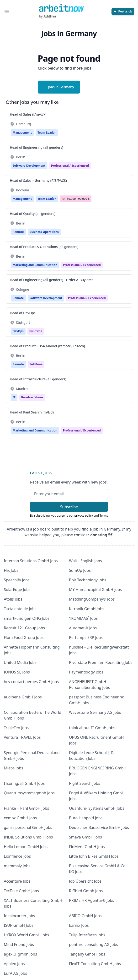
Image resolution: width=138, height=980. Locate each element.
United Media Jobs (20, 662)
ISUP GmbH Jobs (19, 925)
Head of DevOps (23, 313)
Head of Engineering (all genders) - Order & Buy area (52, 280)
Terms (104, 516)
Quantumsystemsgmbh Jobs (29, 793)
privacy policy (84, 516)
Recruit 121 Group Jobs (24, 628)
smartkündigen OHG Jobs (27, 618)
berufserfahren (32, 397)
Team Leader (47, 133)
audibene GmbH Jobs (23, 697)
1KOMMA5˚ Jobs (83, 618)
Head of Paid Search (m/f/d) (32, 412)
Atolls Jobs (13, 599)
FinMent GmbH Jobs (87, 847)
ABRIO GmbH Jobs (85, 916)
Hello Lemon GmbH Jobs (26, 847)
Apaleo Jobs (14, 964)
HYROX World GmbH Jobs (27, 935)
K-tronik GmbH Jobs (87, 609)
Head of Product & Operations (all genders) (44, 247)
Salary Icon (64, 199)
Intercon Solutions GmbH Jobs (31, 561)
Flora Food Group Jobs (24, 638)
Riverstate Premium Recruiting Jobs (101, 662)
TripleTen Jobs (16, 728)
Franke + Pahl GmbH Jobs (26, 808)
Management (22, 133)
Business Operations (44, 232)
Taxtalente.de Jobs (20, 609)
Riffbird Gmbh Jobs (86, 891)
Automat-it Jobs (83, 628)
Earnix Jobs (79, 925)
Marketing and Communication (35, 265)
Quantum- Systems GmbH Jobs (97, 808)
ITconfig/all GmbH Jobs (24, 783)
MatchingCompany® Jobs (92, 599)
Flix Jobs (11, 570)
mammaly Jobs (17, 866)
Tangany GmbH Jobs (87, 954)
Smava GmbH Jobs (85, 837)
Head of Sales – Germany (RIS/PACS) (38, 180)
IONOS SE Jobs (17, 672)
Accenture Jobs (17, 881)
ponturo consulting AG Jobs (93, 945)
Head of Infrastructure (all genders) (38, 379)
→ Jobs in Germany (59, 87)
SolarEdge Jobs (17, 590)
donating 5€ (101, 535)
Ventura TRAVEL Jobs (22, 737)
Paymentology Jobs (86, 672)
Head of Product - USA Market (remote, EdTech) (47, 346)
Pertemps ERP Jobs (86, 638)
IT (14, 397)
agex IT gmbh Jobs (20, 954)
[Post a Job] (123, 12)
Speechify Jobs (17, 580)
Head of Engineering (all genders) (37, 147)
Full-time (36, 331)
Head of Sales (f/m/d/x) (28, 114)
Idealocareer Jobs (19, 916)
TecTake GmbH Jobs (21, 891)
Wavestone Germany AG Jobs (95, 712)
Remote (18, 232)
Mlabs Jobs (13, 768)
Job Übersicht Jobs (85, 881)
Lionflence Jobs (17, 856)
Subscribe (69, 507)
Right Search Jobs (85, 783)
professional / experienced (70, 166)
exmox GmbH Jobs (20, 818)
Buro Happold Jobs (86, 818)
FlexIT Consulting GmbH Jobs (95, 964)
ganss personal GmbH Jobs (28, 827)
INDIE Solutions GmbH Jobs (28, 837)
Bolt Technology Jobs (88, 580)
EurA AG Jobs (15, 973)
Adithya (50, 16)
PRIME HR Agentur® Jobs (92, 900)
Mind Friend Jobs (19, 945)
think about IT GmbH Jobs (92, 728)
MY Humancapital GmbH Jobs (95, 590)
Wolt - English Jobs (85, 561)
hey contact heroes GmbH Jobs (31, 682)
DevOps (18, 331)
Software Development (29, 166)
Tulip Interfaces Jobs (87, 935)
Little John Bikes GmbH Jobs (94, 856)
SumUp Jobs (80, 570)
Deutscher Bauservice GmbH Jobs (99, 827)
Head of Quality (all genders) (33, 214)
